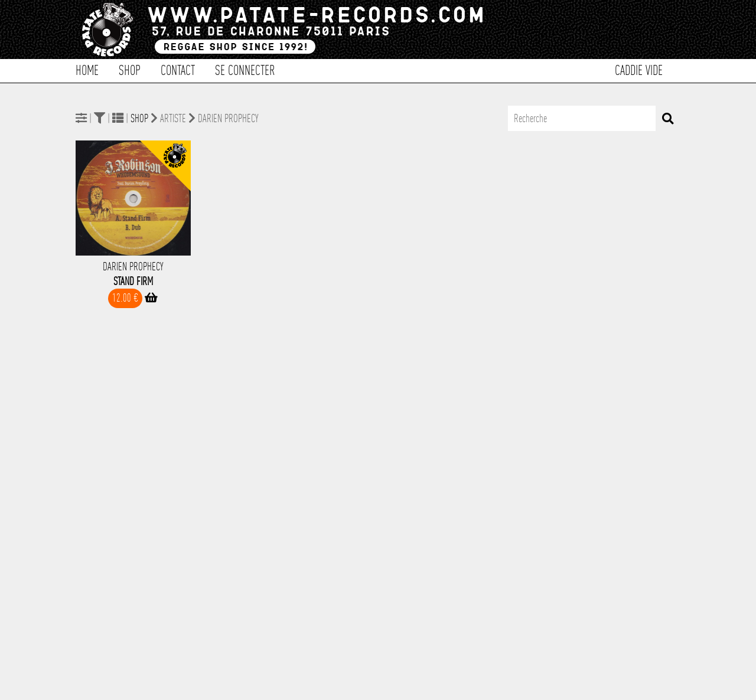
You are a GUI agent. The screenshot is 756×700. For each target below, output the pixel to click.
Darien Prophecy (133, 266)
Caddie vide (639, 69)
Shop (130, 69)
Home (87, 69)
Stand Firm (133, 281)
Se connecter (245, 69)
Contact (178, 69)
